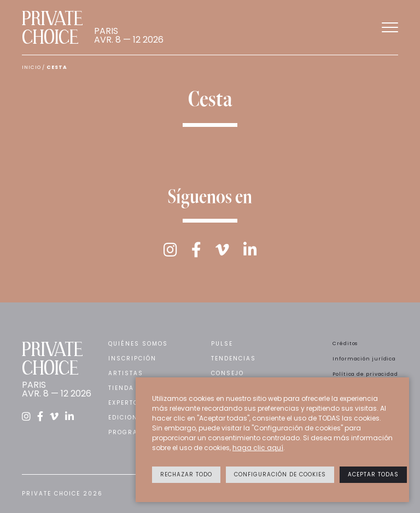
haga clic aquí (258, 448)
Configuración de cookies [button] (280, 474)
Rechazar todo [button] (186, 474)
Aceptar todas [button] (373, 474)
